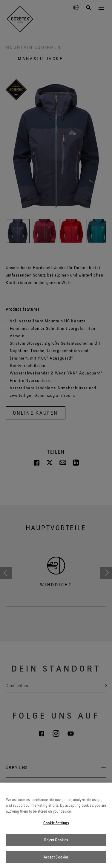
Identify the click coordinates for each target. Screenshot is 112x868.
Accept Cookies (56, 860)
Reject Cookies (56, 843)
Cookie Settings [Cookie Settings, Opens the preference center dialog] (56, 826)
